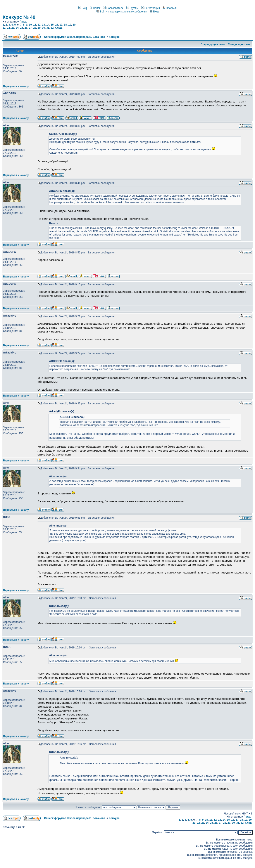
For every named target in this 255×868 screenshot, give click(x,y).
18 (65, 25)
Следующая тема (239, 44)
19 (70, 25)
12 (39, 25)
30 (43, 28)
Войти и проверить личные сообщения (122, 12)
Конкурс (114, 37)
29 (39, 28)
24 (17, 28)
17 (61, 25)
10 (30, 25)
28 (35, 28)
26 (26, 28)
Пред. (23, 22)
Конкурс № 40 (19, 17)
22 (8, 28)
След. (59, 28)
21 (4, 28)
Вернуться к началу (16, 86)
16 (56, 25)
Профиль (170, 8)
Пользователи (113, 8)
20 (74, 25)
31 (48, 28)
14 (48, 25)
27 (30, 28)
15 (52, 25)
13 (43, 25)
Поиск (95, 8)
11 (35, 25)
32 (52, 28)
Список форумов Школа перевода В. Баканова (75, 37)
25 (22, 28)
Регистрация (151, 8)
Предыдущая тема (213, 44)
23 (13, 28)
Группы (132, 8)
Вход (154, 12)
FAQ (83, 8)
